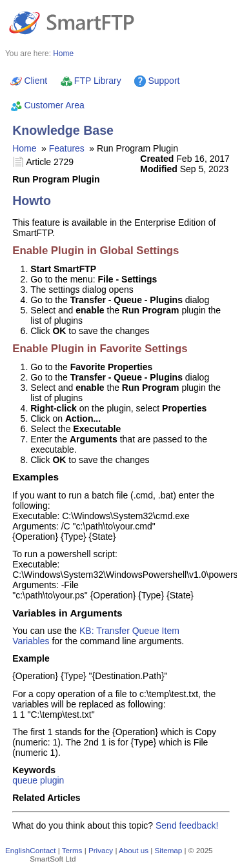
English (17, 850)
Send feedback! (187, 825)
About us (134, 850)
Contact (43, 850)
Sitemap (169, 850)
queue (25, 780)
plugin (52, 780)
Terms (72, 850)
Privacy (101, 850)
